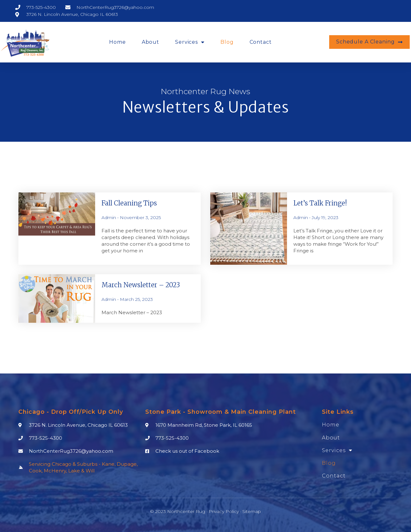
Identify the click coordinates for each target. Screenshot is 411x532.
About (150, 42)
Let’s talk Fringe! (320, 203)
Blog (227, 42)
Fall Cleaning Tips (129, 203)
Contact (261, 42)
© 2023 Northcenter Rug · (179, 511)
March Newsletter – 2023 (141, 285)
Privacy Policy (224, 511)
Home (117, 42)
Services (190, 42)
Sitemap (252, 511)
